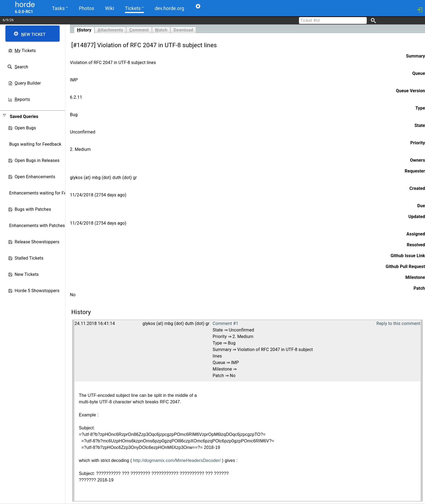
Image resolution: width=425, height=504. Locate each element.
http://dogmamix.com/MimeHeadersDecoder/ (177, 460)
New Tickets (27, 274)
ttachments (110, 30)
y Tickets (25, 51)
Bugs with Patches (33, 209)
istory (84, 30)
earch (21, 67)
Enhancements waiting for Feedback (45, 193)
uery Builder (28, 83)
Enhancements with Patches (37, 226)
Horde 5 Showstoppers (37, 291)
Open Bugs (25, 128)
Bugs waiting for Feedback (35, 144)
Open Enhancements (35, 177)
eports (22, 99)
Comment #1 (226, 323)
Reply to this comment (398, 323)
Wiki (110, 8)
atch (161, 30)
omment (139, 30)
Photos (86, 8)
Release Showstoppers (37, 242)
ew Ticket (33, 34)
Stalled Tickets (29, 258)
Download (183, 30)
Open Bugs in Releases (37, 160)
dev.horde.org (169, 8)
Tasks (60, 8)
